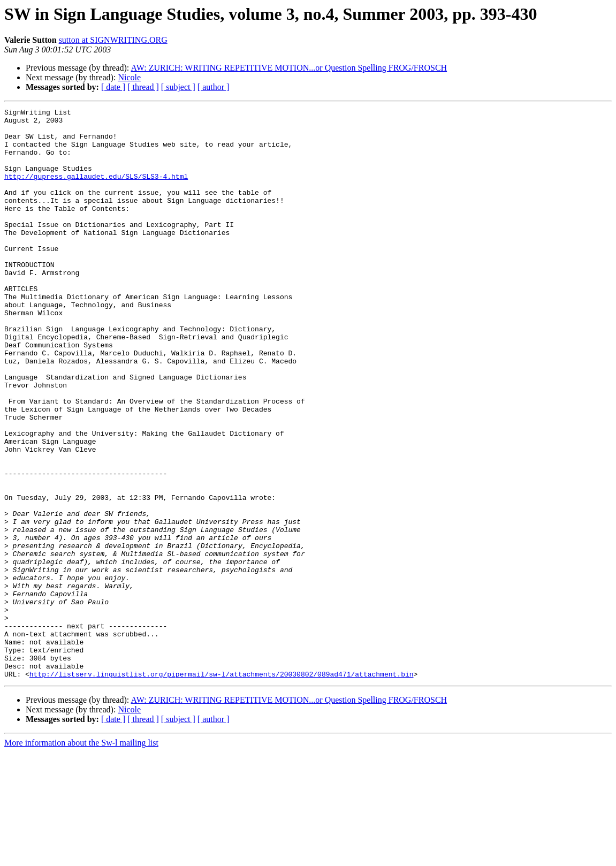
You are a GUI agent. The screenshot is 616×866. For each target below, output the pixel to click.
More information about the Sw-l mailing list (81, 857)
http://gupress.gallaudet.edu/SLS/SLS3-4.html (96, 191)
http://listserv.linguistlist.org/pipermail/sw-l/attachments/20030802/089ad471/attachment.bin (222, 788)
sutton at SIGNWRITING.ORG (113, 40)
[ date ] (113, 87)
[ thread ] (143, 87)
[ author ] (214, 87)
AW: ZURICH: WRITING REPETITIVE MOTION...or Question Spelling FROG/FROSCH (289, 68)
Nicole (129, 77)
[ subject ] (178, 87)
